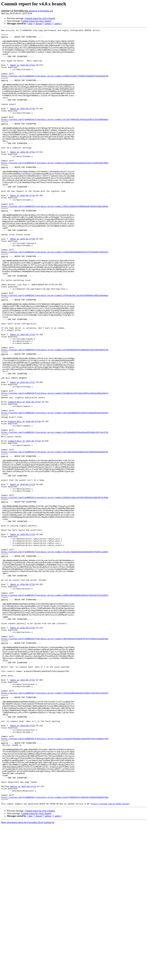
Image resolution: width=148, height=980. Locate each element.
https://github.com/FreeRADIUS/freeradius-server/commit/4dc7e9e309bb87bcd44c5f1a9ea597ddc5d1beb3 (55, 490)
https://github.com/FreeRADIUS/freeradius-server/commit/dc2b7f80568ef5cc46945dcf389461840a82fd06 (55, 951)
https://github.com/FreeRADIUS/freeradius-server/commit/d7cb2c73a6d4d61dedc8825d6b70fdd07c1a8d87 (55, 656)
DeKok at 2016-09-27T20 (23, 281)
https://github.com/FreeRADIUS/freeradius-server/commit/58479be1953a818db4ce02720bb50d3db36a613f (55, 536)
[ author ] (58, 24)
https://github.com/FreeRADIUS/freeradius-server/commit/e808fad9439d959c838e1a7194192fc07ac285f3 (55, 709)
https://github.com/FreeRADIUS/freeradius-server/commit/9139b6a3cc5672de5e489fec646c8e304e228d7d (55, 466)
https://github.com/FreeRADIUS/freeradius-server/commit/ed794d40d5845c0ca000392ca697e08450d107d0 (55, 414)
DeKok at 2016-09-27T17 (23, 453)
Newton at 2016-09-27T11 (23, 938)
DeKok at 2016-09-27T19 (23, 396)
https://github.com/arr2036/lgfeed (110, 959)
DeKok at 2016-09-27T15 (23, 576)
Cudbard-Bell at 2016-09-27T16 (24, 477)
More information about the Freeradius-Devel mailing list (28, 977)
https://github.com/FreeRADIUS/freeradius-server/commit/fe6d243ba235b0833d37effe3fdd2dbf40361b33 (55, 297)
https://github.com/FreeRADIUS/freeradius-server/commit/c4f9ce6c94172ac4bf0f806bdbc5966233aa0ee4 (55, 349)
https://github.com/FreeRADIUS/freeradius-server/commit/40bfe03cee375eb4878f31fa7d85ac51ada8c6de (55, 761)
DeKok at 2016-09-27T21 (23, 72)
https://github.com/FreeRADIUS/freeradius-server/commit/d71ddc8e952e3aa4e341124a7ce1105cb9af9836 (55, 190)
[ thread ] (39, 24)
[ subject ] (48, 24)
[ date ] (31, 24)
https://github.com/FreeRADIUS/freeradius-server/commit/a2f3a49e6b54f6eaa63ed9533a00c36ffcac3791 (55, 513)
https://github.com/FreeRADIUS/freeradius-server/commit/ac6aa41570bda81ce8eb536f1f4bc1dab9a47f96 (55, 881)
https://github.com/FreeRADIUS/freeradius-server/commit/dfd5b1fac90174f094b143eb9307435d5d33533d (55, 85)
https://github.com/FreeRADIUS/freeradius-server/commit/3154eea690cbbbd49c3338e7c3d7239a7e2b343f (55, 826)
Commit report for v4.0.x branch (40, 18)
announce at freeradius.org (41, 11)
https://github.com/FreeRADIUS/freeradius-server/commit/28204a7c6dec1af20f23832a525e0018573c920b (55, 591)
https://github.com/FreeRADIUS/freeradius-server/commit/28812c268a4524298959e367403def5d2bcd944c (55, 242)
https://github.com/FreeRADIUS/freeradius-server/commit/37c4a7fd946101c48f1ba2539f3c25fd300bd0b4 (55, 138)
